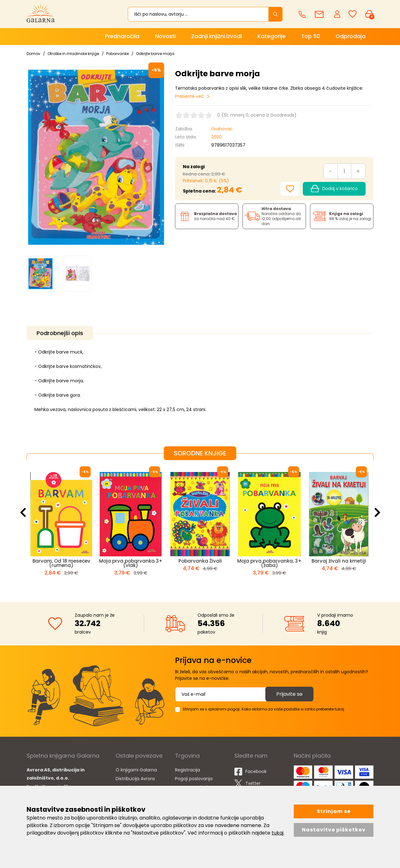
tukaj (277, 833)
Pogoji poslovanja (194, 779)
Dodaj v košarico (334, 189)
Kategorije (272, 36)
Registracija (187, 770)
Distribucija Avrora (135, 779)
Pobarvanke (117, 54)
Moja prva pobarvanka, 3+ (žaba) (269, 563)
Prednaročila (122, 36)
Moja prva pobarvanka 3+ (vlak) (131, 563)
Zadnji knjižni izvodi (217, 36)
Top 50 (311, 36)
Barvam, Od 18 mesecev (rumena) (61, 563)
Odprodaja (351, 36)
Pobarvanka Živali (200, 561)
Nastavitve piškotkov (334, 830)
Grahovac (222, 129)
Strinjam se (334, 811)
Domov (33, 54)
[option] (40, 274)
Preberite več (190, 96)
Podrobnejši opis (60, 333)
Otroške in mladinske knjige (73, 54)
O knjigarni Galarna (136, 770)
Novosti (165, 36)
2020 (217, 137)
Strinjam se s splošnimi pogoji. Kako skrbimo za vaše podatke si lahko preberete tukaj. (264, 709)
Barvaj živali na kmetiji (339, 561)
